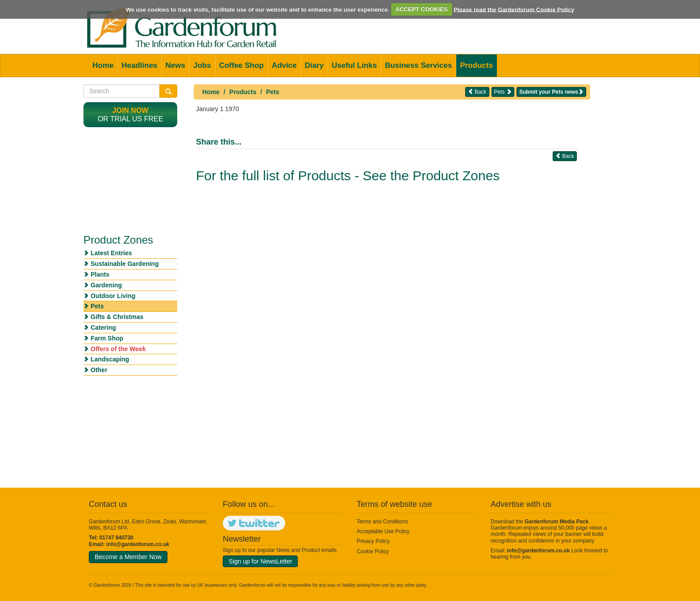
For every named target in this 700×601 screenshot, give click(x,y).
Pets (273, 92)
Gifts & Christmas (117, 317)
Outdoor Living (113, 296)
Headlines (139, 65)
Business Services (418, 65)
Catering (103, 327)
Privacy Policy (373, 541)
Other (99, 370)
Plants (100, 274)
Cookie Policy (373, 551)
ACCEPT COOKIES (422, 9)
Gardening (106, 285)
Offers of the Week (118, 349)
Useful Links (354, 65)
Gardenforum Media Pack (556, 522)
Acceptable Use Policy (383, 531)
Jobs (202, 65)
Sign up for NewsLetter (260, 561)
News (175, 65)
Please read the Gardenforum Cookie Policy (514, 9)
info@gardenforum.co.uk (138, 544)
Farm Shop (107, 338)
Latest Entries (111, 253)
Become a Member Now (128, 557)
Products (476, 65)
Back (477, 92)
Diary (315, 65)
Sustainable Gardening (125, 264)
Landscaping (110, 359)
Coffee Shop (242, 65)
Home (103, 65)
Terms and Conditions (382, 522)
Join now (131, 110)
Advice (284, 65)
